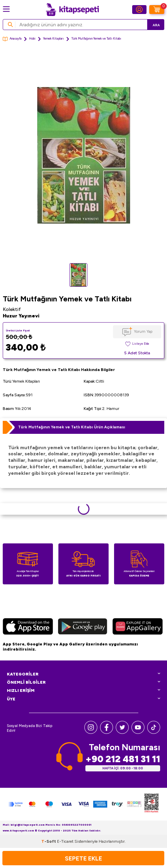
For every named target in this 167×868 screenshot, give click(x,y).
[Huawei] (137, 627)
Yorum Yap (143, 331)
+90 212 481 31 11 (123, 759)
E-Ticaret (65, 841)
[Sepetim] (157, 10)
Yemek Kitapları (53, 39)
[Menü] (6, 9)
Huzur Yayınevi (21, 316)
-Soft (49, 841)
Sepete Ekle (83, 858)
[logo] (72, 10)
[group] (83, 155)
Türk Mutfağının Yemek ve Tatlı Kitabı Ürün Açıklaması (72, 427)
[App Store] (28, 627)
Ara (156, 25)
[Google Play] (83, 627)
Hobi (32, 39)
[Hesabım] (139, 10)
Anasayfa (12, 39)
